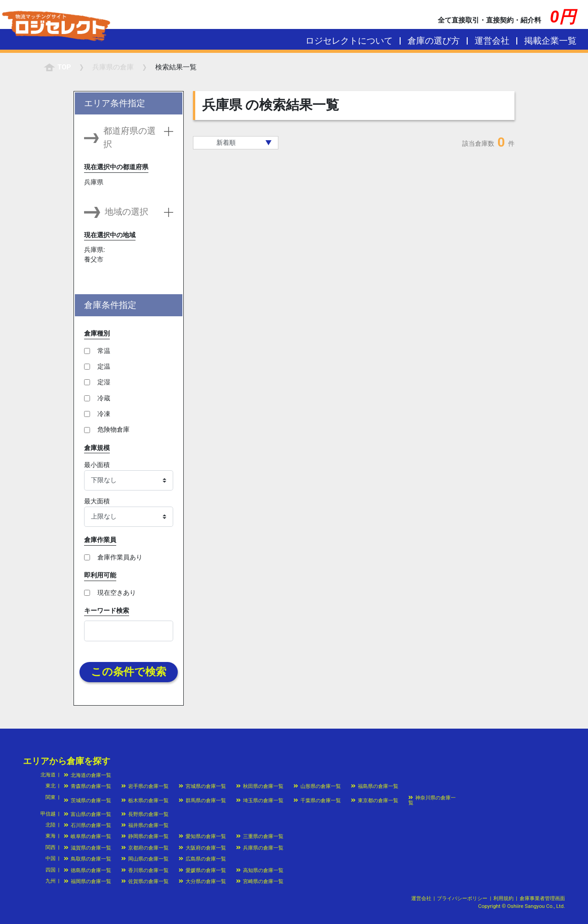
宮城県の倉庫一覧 (202, 786)
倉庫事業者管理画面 (542, 898)
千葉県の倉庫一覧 (317, 800)
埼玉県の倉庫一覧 (260, 800)
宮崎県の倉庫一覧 (260, 881)
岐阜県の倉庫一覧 (88, 836)
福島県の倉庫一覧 (375, 786)
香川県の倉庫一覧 (145, 870)
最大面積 (97, 501)
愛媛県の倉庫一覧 (202, 870)
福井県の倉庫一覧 (145, 825)
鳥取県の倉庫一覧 (88, 859)
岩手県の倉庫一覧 (145, 786)
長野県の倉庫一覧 (145, 814)
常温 (104, 351)
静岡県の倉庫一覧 (145, 836)
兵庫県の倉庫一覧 (260, 848)
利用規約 (503, 898)
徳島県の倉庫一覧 (88, 870)
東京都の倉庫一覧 (375, 800)
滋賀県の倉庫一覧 (88, 848)
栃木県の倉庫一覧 (145, 800)
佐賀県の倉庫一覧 (145, 881)
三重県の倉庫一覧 (260, 836)
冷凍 (104, 414)
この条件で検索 (129, 672)
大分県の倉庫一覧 (202, 881)
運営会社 (492, 41)
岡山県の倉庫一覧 (145, 859)
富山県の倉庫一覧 (88, 814)
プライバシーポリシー (462, 898)
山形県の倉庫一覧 (317, 786)
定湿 (104, 382)
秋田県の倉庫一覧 (260, 786)
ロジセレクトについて (349, 41)
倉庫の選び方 (434, 41)
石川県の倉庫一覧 (88, 825)
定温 (104, 366)
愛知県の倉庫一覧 (202, 836)
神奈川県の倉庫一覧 (432, 800)
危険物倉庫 (113, 429)
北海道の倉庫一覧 (88, 775)
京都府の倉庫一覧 (145, 848)
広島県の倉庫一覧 (202, 859)
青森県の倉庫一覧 (88, 786)
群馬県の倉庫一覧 (202, 800)
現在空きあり (117, 593)
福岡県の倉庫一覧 (88, 881)
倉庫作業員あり (120, 557)
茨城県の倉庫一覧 (88, 800)
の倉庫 (113, 67)
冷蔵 (104, 398)
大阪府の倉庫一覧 (202, 848)
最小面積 (97, 465)
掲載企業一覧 (550, 41)
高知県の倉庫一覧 (260, 870)
